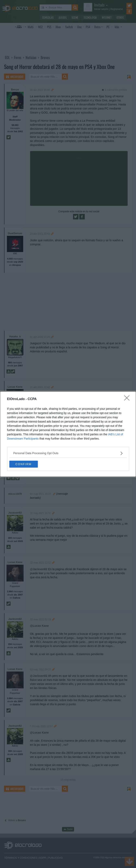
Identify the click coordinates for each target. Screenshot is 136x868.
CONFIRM (23, 464)
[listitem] (68, 453)
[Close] (128, 399)
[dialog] (68, 434)
